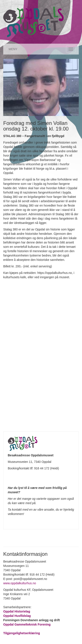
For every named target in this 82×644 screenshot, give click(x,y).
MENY (13, 49)
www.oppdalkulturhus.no (20, 583)
